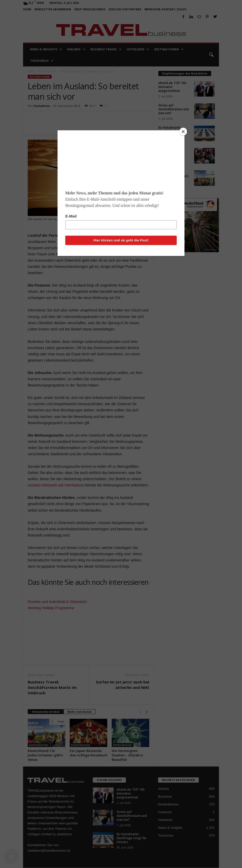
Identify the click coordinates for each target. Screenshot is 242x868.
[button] (11, 857)
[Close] (183, 132)
